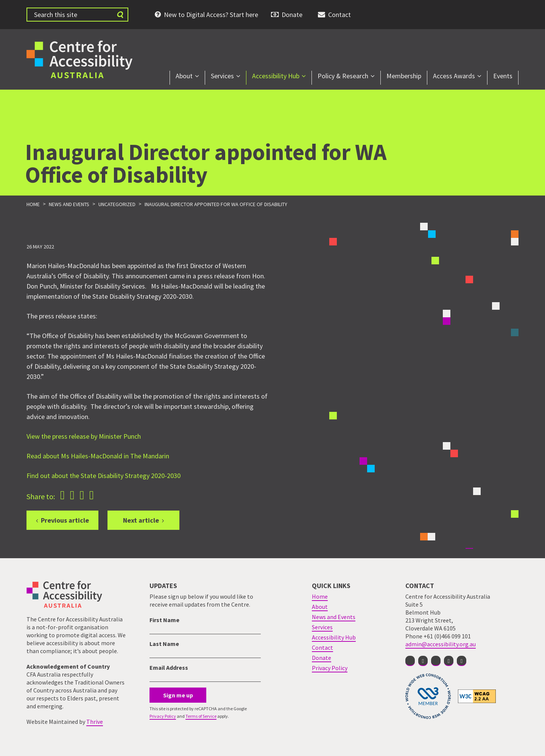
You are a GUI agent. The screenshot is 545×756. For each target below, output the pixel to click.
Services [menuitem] (222, 76)
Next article (141, 520)
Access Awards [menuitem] (454, 76)
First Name (164, 620)
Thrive (95, 722)
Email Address (169, 668)
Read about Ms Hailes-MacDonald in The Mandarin (98, 456)
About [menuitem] (184, 76)
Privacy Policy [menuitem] (330, 668)
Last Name (164, 644)
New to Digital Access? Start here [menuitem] (211, 15)
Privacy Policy (163, 716)
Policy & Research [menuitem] (343, 76)
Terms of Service (201, 716)
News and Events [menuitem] (334, 617)
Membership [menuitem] (404, 76)
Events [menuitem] (503, 76)
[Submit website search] (120, 15)
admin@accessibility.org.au (441, 644)
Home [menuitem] (320, 596)
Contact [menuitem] (339, 15)
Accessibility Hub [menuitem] (276, 76)
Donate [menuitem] (292, 15)
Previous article (65, 520)
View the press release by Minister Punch (84, 436)
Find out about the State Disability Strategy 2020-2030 (104, 476)
